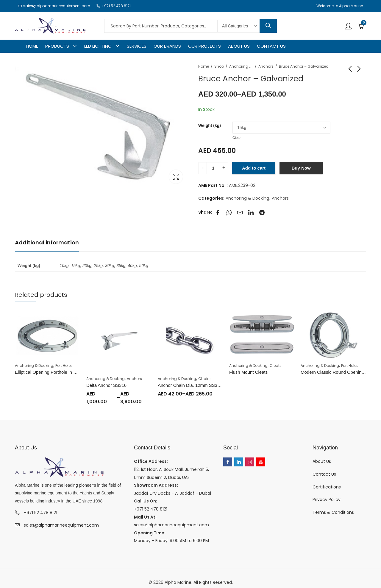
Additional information (47, 242)
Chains (205, 379)
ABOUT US (239, 46)
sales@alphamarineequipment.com (61, 525)
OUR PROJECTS (204, 46)
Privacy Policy (327, 499)
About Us (322, 461)
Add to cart (254, 168)
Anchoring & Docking (241, 66)
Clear (237, 138)
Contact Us (324, 474)
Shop (219, 66)
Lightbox (176, 177)
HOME (32, 46)
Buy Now (301, 168)
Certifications (327, 487)
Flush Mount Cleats (248, 372)
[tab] (47, 243)
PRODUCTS (57, 46)
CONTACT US (271, 46)
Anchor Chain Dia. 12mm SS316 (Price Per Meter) (208, 385)
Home (204, 66)
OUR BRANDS (167, 46)
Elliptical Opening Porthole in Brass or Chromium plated (70, 372)
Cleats (276, 366)
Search (268, 26)
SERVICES (137, 46)
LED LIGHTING (98, 46)
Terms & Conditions (333, 512)
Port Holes (64, 366)
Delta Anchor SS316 (106, 385)
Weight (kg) (210, 125)
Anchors (266, 66)
